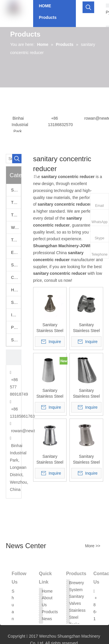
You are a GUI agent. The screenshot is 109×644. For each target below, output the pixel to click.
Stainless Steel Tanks (77, 617)
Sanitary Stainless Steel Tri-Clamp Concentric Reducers (50, 460)
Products (50, 612)
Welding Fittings (16, 227)
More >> (93, 546)
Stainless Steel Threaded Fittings (16, 340)
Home (47, 591)
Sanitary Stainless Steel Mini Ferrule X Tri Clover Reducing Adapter (50, 328)
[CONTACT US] (14, 357)
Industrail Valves (16, 315)
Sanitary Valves (16, 190)
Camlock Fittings (16, 277)
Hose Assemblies (16, 290)
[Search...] (9, 159)
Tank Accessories (16, 240)
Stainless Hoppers (16, 302)
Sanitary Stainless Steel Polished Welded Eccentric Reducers (86, 394)
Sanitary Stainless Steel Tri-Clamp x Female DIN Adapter (86, 328)
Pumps (16, 327)
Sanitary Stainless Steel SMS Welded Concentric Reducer (50, 394)
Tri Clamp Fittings (16, 215)
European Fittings (16, 252)
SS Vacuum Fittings (16, 265)
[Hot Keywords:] (88, 7)
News (47, 619)
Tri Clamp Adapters (16, 202)
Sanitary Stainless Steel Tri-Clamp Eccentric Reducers (86, 460)
